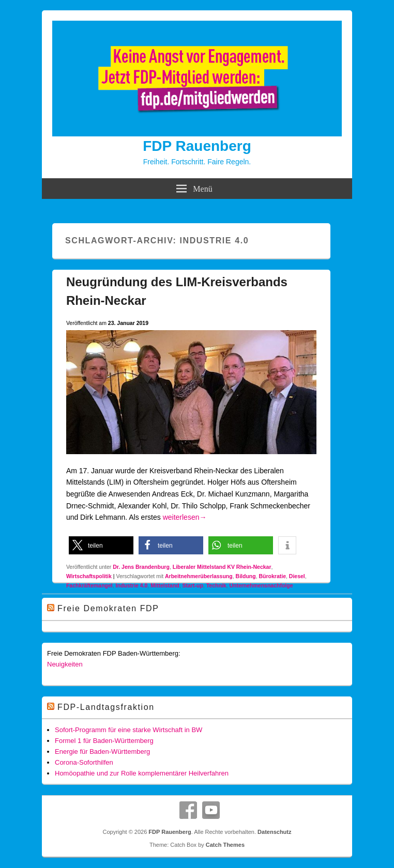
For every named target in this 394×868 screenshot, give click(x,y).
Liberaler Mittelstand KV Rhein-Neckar (222, 567)
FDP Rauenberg (197, 146)
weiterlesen (185, 517)
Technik (216, 585)
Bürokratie (272, 576)
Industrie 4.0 (132, 585)
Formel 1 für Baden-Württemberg (104, 741)
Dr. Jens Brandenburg (141, 567)
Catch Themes (225, 845)
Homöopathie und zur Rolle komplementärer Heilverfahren (142, 773)
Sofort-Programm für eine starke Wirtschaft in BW (128, 730)
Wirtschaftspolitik (89, 576)
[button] (101, 545)
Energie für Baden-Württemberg (102, 751)
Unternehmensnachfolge (261, 585)
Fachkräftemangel (89, 585)
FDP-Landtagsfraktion (106, 707)
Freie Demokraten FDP (108, 608)
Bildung (246, 576)
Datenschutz (274, 832)
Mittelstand (165, 585)
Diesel (297, 576)
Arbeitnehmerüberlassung (199, 576)
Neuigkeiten (65, 664)
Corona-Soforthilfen (84, 762)
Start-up (193, 585)
